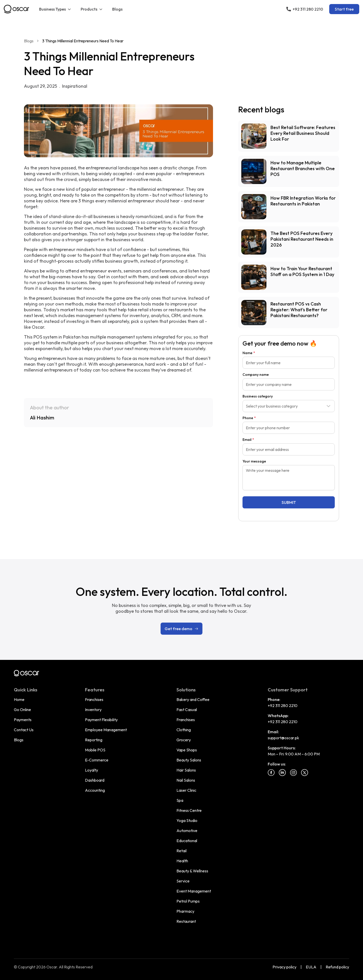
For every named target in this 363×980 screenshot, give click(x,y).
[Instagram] (293, 773)
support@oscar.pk (283, 738)
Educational (187, 841)
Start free (344, 9)
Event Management (194, 891)
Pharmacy (185, 911)
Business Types (55, 9)
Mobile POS (95, 750)
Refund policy (337, 967)
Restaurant (186, 921)
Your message (254, 461)
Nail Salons (186, 780)
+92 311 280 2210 (283, 706)
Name (249, 353)
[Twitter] (305, 773)
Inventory (93, 710)
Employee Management (106, 730)
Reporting (94, 740)
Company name (256, 375)
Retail (181, 851)
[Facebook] (271, 773)
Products (92, 9)
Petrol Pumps (188, 901)
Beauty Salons (189, 760)
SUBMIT (289, 502)
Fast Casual (187, 710)
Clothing (184, 730)
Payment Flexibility (101, 720)
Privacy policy (284, 967)
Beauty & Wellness (192, 871)
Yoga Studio (187, 820)
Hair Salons (186, 770)
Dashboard (95, 780)
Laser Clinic (186, 790)
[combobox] (289, 406)
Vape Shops (187, 750)
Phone (249, 418)
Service (183, 881)
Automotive (187, 831)
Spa (180, 800)
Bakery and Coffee (193, 699)
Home (19, 699)
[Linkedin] (282, 773)
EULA (311, 967)
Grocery (184, 740)
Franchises (94, 699)
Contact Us (24, 730)
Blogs (117, 9)
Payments (23, 720)
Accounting (95, 790)
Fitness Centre (189, 810)
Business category (258, 396)
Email (248, 440)
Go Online (22, 710)
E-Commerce (97, 760)
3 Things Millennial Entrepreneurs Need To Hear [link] (83, 41)
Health (182, 861)
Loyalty (92, 770)
